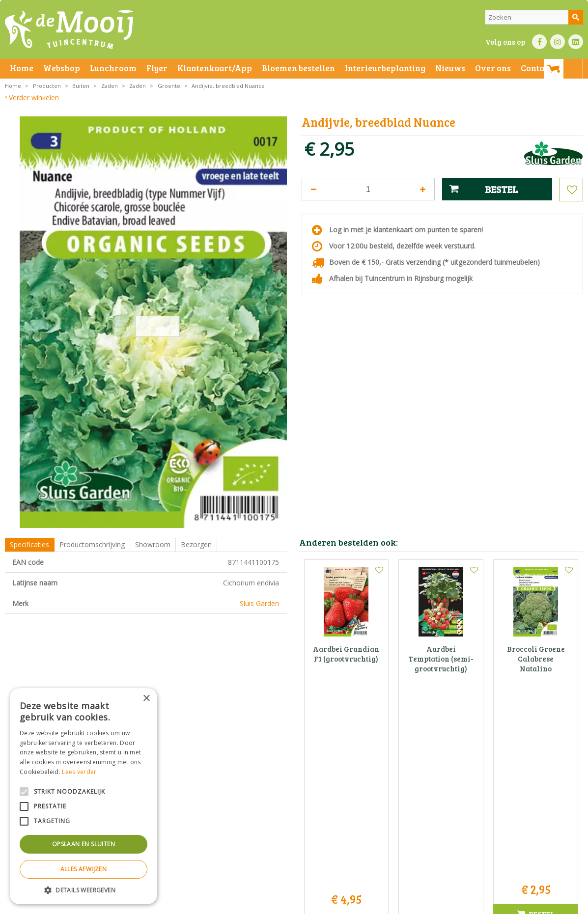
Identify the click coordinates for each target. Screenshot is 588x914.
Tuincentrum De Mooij (294, 776)
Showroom (153, 544)
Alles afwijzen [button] (84, 869)
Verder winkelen (34, 97)
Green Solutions (429, 904)
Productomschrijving (92, 544)
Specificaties (29, 544)
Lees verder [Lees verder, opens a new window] (79, 772)
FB (539, 42)
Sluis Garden (259, 603)
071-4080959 (297, 807)
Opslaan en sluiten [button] (84, 844)
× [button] (146, 699)
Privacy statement (169, 904)
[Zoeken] (534, 17)
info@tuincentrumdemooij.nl (297, 817)
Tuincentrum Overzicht (488, 904)
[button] (84, 890)
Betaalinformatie (273, 904)
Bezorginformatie (222, 904)
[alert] (84, 796)
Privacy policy (318, 904)
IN (558, 42)
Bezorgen (196, 544)
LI (576, 42)
